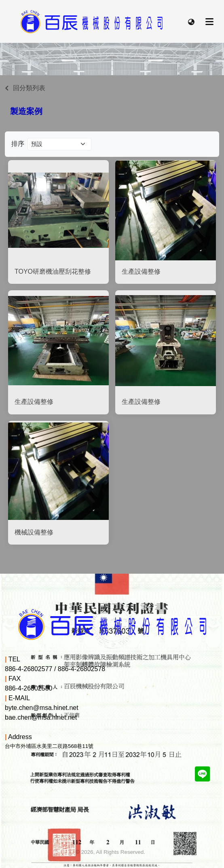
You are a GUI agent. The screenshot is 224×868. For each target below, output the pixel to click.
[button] (191, 21)
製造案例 (26, 111)
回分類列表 (29, 88)
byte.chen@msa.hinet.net (42, 708)
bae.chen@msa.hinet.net (41, 717)
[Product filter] (59, 144)
